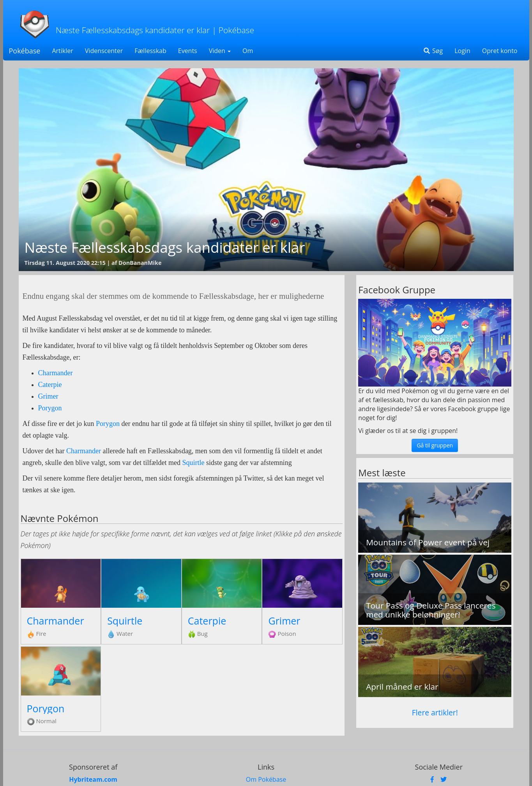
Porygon (50, 408)
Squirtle (193, 463)
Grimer (48, 396)
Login (462, 51)
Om (248, 51)
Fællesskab (150, 51)
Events (188, 51)
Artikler (62, 51)
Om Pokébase (266, 779)
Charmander (56, 373)
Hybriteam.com (93, 779)
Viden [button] (220, 51)
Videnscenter (104, 51)
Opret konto (500, 51)
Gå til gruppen (435, 445)
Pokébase (25, 51)
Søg (433, 51)
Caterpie (50, 385)
